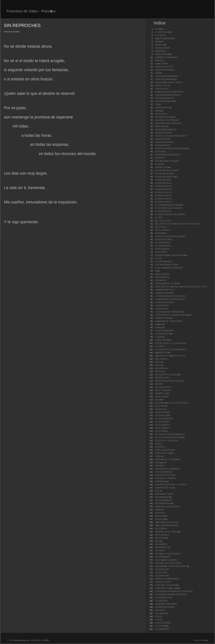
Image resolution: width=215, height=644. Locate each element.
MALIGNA (159, 365)
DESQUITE (160, 158)
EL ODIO (159, 218)
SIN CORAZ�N (162, 538)
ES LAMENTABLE (163, 243)
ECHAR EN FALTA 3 (164, 189)
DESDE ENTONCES (164, 133)
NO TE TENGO (161, 431)
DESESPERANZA (163, 145)
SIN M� (159, 541)
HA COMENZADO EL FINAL (167, 265)
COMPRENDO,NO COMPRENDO (169, 92)
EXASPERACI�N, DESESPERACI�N (171, 255)
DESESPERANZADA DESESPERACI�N (172, 148)
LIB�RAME (160, 324)
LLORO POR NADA (163, 340)
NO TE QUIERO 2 (163, 425)
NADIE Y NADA (162, 397)
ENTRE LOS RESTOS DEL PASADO (170, 236)
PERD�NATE (161, 463)
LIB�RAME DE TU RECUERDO (169, 321)
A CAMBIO (160, 29)
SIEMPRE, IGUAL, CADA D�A (168, 532)
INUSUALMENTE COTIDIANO (168, 284)
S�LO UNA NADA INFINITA (167, 525)
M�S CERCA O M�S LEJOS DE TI (170, 356)
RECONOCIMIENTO (164, 500)
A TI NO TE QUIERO (164, 32)
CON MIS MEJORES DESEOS (168, 95)
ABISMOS (159, 42)
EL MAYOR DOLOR (163, 211)
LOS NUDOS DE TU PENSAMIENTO (171, 350)
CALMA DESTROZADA (165, 70)
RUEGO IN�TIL (162, 519)
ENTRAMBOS (161, 233)
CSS (38, 640)
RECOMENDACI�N (164, 497)
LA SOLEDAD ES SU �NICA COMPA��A (173, 315)
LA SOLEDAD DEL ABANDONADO (170, 312)
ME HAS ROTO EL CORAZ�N (168, 375)
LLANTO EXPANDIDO (164, 331)
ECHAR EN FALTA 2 (164, 186)
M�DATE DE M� (163, 353)
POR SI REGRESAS (164, 472)
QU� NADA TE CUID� (165, 488)
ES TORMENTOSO (163, 246)
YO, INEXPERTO (162, 629)
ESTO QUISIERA (162, 249)
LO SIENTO (160, 346)
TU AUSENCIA (161, 601)
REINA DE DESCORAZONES (167, 507)
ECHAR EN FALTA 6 (164, 199)
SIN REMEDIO (161, 544)
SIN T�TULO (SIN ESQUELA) (168, 554)
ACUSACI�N (161, 45)
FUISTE (158, 258)
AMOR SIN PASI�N (164, 54)
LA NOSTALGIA (162, 309)
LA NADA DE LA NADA (165, 302)
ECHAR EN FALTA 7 (164, 202)
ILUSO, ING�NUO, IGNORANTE (169, 268)
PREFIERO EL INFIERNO (166, 478)
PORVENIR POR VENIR (165, 475)
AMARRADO (160, 51)
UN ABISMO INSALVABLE (166, 604)
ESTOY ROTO (161, 252)
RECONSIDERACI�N (164, 503)
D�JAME (159, 111)
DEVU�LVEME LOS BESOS (167, 161)
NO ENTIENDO (161, 406)
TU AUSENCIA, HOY (164, 598)
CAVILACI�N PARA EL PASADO (169, 83)
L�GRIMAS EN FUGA (165, 290)
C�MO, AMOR (161, 64)
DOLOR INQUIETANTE (165, 174)
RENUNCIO (160, 513)
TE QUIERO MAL (162, 576)
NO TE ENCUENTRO (164, 419)
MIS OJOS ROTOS (163, 387)
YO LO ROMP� (162, 626)
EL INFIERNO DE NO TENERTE (169, 208)
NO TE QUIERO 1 (163, 422)
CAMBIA (159, 73)
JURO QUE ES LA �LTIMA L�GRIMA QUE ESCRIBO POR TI (181, 287)
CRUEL (158, 104)
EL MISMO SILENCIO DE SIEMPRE (170, 214)
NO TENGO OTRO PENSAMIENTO (170, 434)
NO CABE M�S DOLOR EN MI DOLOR (172, 403)
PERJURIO (160, 466)
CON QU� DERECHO (165, 98)
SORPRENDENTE (163, 557)
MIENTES (159, 384)
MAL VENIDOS (161, 359)
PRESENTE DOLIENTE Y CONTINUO (171, 485)
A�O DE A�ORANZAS (165, 39)
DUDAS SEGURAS (163, 180)
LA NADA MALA (162, 306)
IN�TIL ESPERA (162, 274)
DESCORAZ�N (162, 126)
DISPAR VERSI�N (163, 167)
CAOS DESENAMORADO (166, 79)
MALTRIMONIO (162, 368)
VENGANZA (160, 610)
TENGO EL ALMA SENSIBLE (167, 579)
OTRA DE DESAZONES (165, 450)
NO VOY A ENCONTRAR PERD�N (170, 437)
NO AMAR (159, 400)
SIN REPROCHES (163, 547)
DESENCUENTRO (163, 139)
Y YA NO (159, 620)
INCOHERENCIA (162, 277)
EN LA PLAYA (161, 227)
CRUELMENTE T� (163, 108)
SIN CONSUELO (162, 535)
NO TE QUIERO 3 (163, 428)
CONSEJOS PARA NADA (166, 101)
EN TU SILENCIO (162, 230)
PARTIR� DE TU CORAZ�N (167, 459)
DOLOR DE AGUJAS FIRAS (167, 170)
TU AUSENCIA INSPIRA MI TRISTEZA (171, 595)
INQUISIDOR (161, 280)
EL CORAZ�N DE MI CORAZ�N (169, 205)
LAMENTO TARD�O (164, 318)
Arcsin (205, 640)
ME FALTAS (160, 372)
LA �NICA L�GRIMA (164, 293)
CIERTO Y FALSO (163, 86)
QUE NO (159, 491)
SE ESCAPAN (161, 529)
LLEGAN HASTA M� (164, 334)
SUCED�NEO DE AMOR (166, 560)
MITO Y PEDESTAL (163, 390)
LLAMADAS (160, 328)
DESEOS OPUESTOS (164, 142)
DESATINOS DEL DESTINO (167, 120)
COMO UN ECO (162, 89)
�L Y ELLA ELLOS (163, 221)
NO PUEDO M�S (163, 416)
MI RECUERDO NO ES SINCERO (169, 381)
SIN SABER (160, 551)
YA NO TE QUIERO (163, 623)
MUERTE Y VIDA (162, 394)
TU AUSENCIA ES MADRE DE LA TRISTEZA (174, 591)
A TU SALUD (160, 35)
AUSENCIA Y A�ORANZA (166, 57)
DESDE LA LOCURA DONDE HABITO (171, 136)
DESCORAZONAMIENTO (166, 130)
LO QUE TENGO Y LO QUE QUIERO (171, 343)
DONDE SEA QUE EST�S (166, 177)
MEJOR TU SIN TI (163, 378)
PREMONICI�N (162, 481)
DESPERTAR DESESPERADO (168, 155)
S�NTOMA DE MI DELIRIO (167, 522)
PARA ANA (160, 456)
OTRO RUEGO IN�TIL (165, 453)
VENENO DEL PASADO (165, 607)
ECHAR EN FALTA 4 (164, 192)
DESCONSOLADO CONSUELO (168, 123)
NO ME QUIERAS (163, 412)
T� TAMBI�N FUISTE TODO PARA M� (172, 566)
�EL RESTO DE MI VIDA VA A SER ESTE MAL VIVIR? (178, 224)
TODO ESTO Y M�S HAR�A (168, 588)
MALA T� (159, 362)
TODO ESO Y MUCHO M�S (167, 585)
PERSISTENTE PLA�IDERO (167, 469)
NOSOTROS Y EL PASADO (167, 441)
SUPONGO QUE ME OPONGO (168, 563)
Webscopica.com (22, 640)
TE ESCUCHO (161, 573)
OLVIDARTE (160, 447)
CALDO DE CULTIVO (164, 67)
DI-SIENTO (160, 164)
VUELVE (159, 617)
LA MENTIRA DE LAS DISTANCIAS (170, 299)
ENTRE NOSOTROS (164, 240)
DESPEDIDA (160, 152)
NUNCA (158, 444)
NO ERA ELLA (161, 409)
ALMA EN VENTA (162, 48)
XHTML (46, 640)
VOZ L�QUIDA (162, 613)
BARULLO (159, 61)
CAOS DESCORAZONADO (166, 76)
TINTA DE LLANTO (163, 582)
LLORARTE (160, 337)
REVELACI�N (161, 516)
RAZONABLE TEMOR (164, 494)
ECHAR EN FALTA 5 (164, 196)
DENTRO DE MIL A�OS (165, 117)
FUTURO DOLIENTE (164, 262)
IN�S (158, 271)
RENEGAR (160, 510)
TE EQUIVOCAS (162, 569)
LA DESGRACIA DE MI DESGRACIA (170, 296)
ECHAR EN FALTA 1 (164, 183)
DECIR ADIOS (161, 114)
